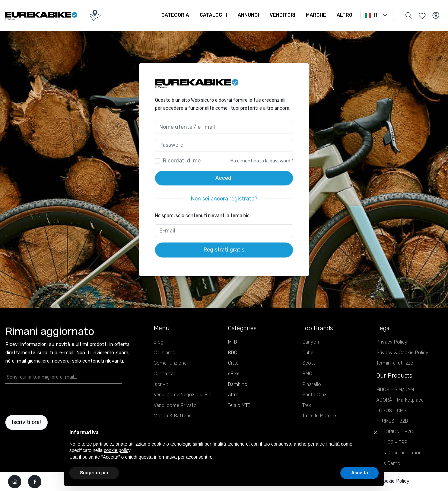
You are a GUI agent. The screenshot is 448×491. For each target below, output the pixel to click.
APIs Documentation (399, 453)
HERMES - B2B (392, 421)
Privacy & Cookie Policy (402, 353)
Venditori (282, 15)
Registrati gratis (224, 250)
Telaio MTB (239, 405)
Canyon (311, 342)
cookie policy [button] (117, 450)
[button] (375, 433)
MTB (232, 342)
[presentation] (44, 399)
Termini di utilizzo (395, 363)
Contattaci (165, 374)
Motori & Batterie (173, 416)
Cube (308, 353)
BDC (232, 353)
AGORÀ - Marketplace (400, 400)
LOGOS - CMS (391, 411)
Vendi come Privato (175, 405)
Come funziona (170, 363)
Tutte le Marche (319, 416)
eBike (234, 374)
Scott (309, 363)
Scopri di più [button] (94, 473)
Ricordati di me (182, 161)
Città (233, 363)
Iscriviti (161, 384)
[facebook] (35, 482)
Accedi (224, 178)
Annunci (248, 15)
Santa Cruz (314, 395)
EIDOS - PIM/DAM (395, 390)
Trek (307, 405)
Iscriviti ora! (26, 422)
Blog (158, 342)
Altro (344, 15)
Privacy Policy (392, 342)
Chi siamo (164, 353)
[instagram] (15, 482)
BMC (307, 374)
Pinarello (312, 384)
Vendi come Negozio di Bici (183, 395)
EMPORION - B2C (395, 432)
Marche (316, 15)
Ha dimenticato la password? (262, 161)
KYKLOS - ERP (392, 442)
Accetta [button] (359, 473)
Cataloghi (213, 15)
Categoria (175, 15)
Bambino (238, 384)
